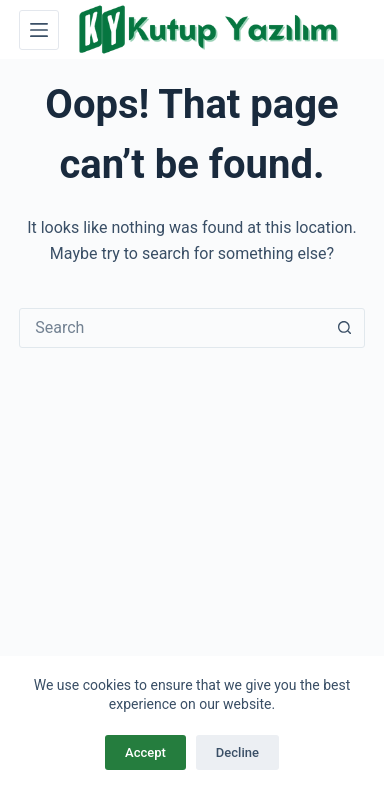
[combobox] (173, 328)
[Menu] (39, 30)
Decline (237, 752)
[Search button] (345, 328)
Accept (145, 752)
